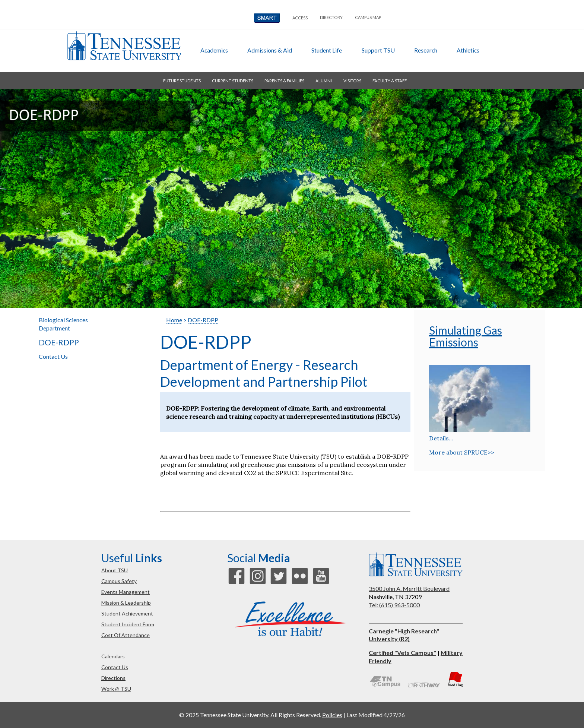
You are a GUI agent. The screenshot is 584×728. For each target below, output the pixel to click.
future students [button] (182, 81)
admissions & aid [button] (270, 50)
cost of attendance (126, 635)
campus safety (119, 581)
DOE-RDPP (59, 342)
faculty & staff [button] (390, 81)
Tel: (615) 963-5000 (394, 605)
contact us (115, 667)
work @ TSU (116, 689)
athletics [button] (468, 50)
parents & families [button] (284, 81)
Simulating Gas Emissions (466, 336)
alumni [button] (324, 81)
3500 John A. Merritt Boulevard (409, 588)
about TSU (115, 570)
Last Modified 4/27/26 (376, 715)
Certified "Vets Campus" (402, 653)
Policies (332, 715)
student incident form (128, 624)
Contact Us (53, 356)
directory (331, 17)
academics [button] (214, 50)
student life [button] (327, 50)
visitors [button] (352, 81)
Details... (441, 438)
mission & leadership (126, 603)
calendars (113, 656)
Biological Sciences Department (63, 324)
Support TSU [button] (378, 50)
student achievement (127, 613)
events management (126, 592)
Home (174, 320)
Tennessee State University (124, 46)
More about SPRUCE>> (462, 452)
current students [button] (233, 81)
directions (113, 678)
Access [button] (300, 18)
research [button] (426, 50)
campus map (368, 17)
